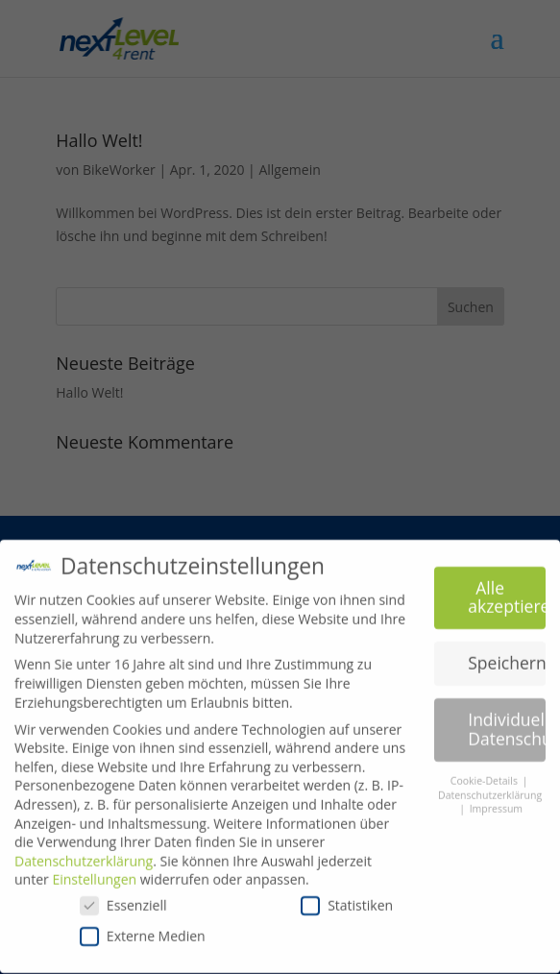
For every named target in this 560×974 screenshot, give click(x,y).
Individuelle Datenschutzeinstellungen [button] (507, 721)
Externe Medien (143, 927)
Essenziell (123, 898)
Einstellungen (94, 872)
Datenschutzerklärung (84, 853)
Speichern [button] (507, 655)
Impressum (496, 801)
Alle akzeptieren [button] (507, 590)
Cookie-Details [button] (486, 773)
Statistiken (347, 898)
